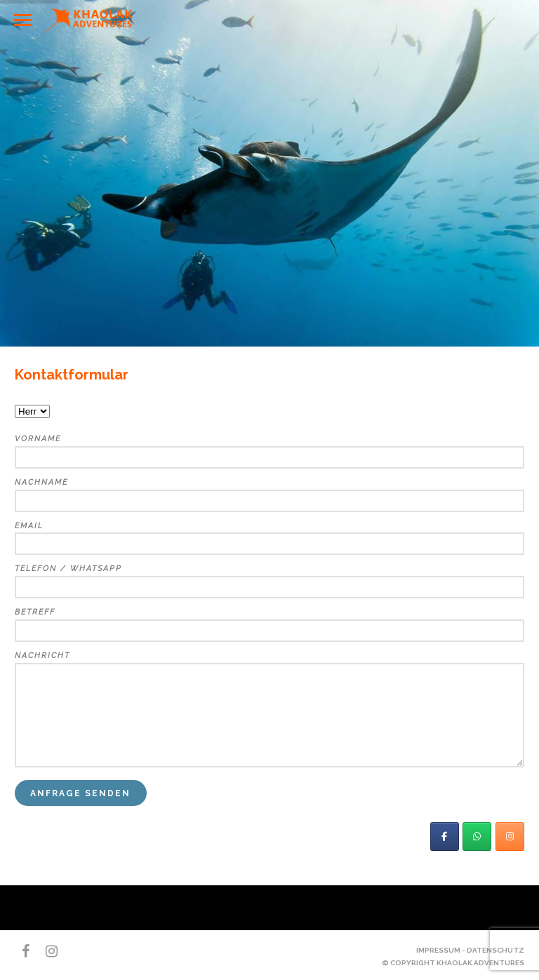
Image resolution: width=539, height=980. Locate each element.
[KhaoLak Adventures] (445, 837)
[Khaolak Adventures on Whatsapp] (477, 837)
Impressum (438, 950)
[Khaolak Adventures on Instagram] (510, 837)
